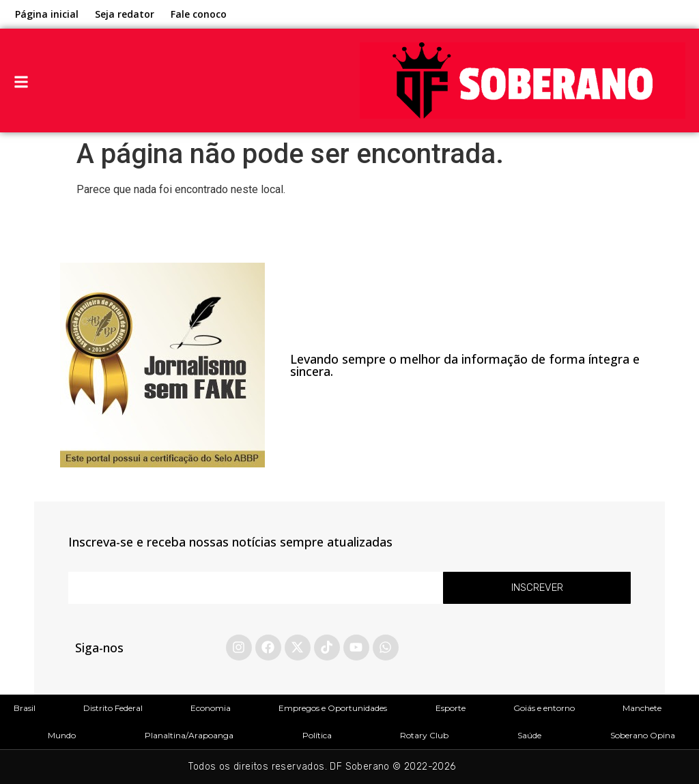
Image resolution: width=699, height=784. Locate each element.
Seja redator (125, 14)
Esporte (451, 708)
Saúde (529, 735)
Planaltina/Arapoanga (189, 735)
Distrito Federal (113, 708)
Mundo (62, 735)
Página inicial (47, 14)
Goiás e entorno (544, 708)
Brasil (25, 708)
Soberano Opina (643, 735)
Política (317, 735)
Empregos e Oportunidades (333, 708)
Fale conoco (199, 14)
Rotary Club (424, 735)
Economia (211, 708)
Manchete (642, 708)
